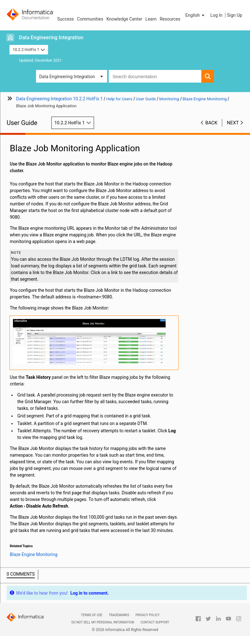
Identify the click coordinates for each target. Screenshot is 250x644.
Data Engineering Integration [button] (67, 77)
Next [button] (233, 123)
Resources (170, 19)
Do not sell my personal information (103, 622)
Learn (151, 19)
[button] (196, 15)
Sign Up (235, 15)
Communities (90, 19)
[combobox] (155, 76)
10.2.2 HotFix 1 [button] (29, 50)
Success (66, 19)
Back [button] (211, 123)
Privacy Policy (148, 615)
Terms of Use (92, 615)
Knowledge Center (124, 19)
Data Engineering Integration (51, 38)
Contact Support (155, 622)
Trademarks (119, 615)
